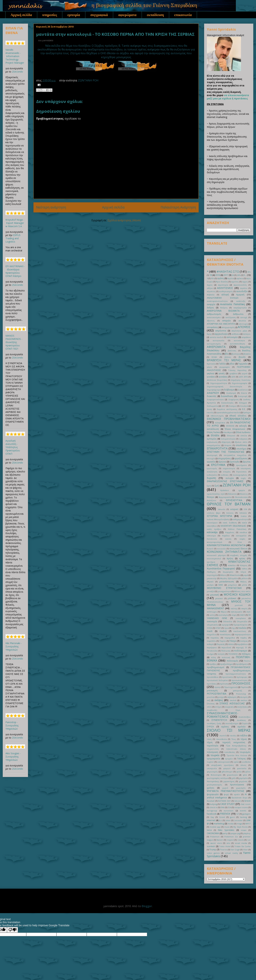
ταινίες (233, 736)
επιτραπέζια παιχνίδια (235, 455)
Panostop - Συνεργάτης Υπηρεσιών (12, 725)
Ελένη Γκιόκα (213, 432)
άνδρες (210, 308)
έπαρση (228, 445)
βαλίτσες (232, 351)
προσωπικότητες (240, 680)
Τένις (234, 739)
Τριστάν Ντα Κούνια (237, 755)
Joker (228, 820)
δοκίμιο (233, 406)
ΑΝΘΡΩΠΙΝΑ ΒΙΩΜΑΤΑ (223, 311)
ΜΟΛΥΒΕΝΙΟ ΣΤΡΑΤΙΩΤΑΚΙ (224, 588)
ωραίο (237, 794)
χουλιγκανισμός (214, 785)
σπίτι (209, 707)
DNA (222, 807)
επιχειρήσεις (224, 458)
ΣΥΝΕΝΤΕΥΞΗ (219, 720)
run (249, 840)
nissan (244, 830)
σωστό (223, 736)
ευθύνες (225, 475)
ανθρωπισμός (214, 314)
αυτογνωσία (218, 340)
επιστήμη (241, 449)
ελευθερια (228, 432)
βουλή (242, 357)
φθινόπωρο (227, 772)
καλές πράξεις (214, 529)
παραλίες (215, 638)
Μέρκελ (210, 582)
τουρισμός (245, 752)
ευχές (243, 478)
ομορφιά (226, 625)
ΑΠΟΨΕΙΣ (244, 327)
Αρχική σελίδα (21, 15)
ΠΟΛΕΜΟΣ (233, 654)
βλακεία (247, 354)
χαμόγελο (243, 778)
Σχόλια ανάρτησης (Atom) (124, 220)
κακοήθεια (212, 526)
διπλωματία (212, 406)
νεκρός (244, 608)
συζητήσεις (243, 707)
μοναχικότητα (224, 591)
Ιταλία (244, 516)
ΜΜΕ (221, 585)
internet (211, 820)
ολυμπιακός (212, 625)
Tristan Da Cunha (242, 846)
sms (228, 843)
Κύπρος (244, 565)
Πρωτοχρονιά (231, 687)
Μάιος (223, 575)
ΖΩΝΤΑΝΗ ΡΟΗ (88, 80)
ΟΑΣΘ (242, 615)
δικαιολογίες (227, 403)
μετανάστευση (227, 582)
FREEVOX (225, 814)
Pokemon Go (231, 837)
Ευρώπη (211, 478)
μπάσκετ (232, 598)
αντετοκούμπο (214, 317)
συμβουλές (212, 710)
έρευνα (222, 462)
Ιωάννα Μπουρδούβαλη (218, 519)
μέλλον (245, 578)
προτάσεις (212, 684)
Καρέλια (226, 536)
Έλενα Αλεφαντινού (235, 429)
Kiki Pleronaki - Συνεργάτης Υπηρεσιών (14, 646)
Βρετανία (211, 364)
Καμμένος (230, 532)
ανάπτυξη (241, 301)
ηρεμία (242, 490)
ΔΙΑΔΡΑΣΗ (213, 393)
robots (241, 840)
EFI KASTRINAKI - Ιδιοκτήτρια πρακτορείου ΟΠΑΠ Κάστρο (15, 271)
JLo (220, 820)
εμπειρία (74, 15)
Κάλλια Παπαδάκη (237, 529)
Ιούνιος (230, 513)
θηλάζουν (211, 500)
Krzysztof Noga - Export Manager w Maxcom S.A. (15, 223)
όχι (233, 628)
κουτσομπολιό (214, 558)
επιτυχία (211, 458)
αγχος (245, 282)
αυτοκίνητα (239, 340)
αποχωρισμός (228, 327)
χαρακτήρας (229, 781)
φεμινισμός (212, 772)
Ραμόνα (244, 687)
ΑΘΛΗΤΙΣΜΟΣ (225, 288)
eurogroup (212, 811)
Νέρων (224, 612)
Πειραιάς (221, 644)
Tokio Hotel (225, 846)
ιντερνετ (234, 509)
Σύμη (238, 710)
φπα (245, 775)
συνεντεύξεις (244, 717)
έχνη (209, 486)
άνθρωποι (238, 314)
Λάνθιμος (211, 572)
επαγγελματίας (214, 445)
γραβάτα (233, 373)
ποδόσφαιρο (241, 651)
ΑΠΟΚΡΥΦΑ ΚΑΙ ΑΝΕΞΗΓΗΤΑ (221, 324)
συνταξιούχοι (232, 723)
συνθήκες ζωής (214, 723)
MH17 (248, 824)
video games (213, 853)
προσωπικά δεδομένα (217, 680)
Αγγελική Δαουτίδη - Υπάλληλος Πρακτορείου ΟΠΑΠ (13, 447)
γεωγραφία (224, 367)
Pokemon (215, 837)
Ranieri (220, 840)
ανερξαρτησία (240, 308)
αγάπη (221, 278)
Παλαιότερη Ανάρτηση (178, 207)
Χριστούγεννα (237, 785)
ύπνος (243, 765)
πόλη (214, 657)
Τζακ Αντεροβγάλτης (236, 746)
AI (246, 794)
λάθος (245, 569)
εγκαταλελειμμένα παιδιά (228, 412)
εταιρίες (227, 472)
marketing (219, 824)
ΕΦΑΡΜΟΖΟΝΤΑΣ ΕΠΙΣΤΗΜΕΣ (225, 481)
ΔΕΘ (233, 377)
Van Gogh (235, 850)
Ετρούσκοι (241, 472)
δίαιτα (244, 393)
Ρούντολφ (241, 694)
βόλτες (228, 357)
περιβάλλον (242, 644)
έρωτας (247, 462)
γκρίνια (210, 373)
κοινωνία (221, 549)
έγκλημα (247, 412)
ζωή (217, 486)
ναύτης (234, 608)
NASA (209, 830)
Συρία (245, 723)
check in (214, 807)
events (243, 811)
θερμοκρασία (225, 497)
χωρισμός (241, 788)
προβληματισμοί (216, 667)
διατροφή (243, 396)
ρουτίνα (211, 697)
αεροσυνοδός (240, 285)
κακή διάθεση (230, 523)
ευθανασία (212, 475)
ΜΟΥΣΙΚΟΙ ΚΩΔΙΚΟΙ (237, 594)
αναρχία (211, 304)
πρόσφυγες (242, 677)
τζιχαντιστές (213, 749)
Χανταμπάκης (213, 781)
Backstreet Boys (239, 798)
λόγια (243, 572)
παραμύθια (230, 638)
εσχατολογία (229, 468)
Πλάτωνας (226, 651)
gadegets (246, 814)
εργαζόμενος (241, 458)
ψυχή (226, 794)
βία (227, 354)
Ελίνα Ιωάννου (243, 432)
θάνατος (244, 494)
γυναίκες (223, 377)
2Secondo (17, 72)
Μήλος (243, 582)
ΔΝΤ (223, 406)
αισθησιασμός (226, 291)
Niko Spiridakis (226, 830)
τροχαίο (229, 759)
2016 (218, 275)
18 (211, 275)
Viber (246, 850)
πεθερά (210, 644)
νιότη (212, 615)
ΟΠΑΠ (218, 628)
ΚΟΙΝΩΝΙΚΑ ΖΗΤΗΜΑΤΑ (224, 552)
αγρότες (235, 282)
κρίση (242, 558)
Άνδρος (224, 308)
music (227, 827)
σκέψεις (219, 700)
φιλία (239, 772)
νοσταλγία (223, 615)
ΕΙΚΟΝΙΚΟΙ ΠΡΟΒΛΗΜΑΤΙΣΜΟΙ (229, 419)
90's (213, 278)
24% (239, 275)
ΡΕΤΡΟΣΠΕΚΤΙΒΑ (217, 694)
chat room (246, 804)
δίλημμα (243, 403)
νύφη (234, 615)
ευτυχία (230, 478)
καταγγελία (241, 536)
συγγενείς (229, 707)
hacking (243, 817)
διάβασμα (229, 390)
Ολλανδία (228, 621)
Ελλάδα (215, 435)
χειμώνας (243, 781)
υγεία (236, 762)
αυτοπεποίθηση (237, 344)
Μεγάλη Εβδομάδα (229, 578)
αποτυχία (243, 324)
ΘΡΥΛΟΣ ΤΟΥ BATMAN (229, 504)
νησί (248, 612)
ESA (230, 807)
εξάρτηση (226, 442)
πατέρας (244, 641)
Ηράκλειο (225, 490)
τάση (209, 739)
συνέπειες (241, 720)
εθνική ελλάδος (238, 416)
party (225, 833)
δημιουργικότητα (219, 383)
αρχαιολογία (221, 334)
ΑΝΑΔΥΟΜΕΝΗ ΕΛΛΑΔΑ (223, 298)
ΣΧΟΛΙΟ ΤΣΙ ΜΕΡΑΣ (229, 730)
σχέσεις (225, 727)
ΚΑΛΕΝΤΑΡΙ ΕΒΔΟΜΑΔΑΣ (233, 526)
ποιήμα (210, 654)
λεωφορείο (228, 572)
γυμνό (245, 373)
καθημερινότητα (240, 519)
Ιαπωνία (222, 509)
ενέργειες (243, 439)
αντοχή (244, 317)
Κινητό (210, 549)
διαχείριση (233, 399)
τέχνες (244, 739)
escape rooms (241, 807)
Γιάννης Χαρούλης (237, 370)
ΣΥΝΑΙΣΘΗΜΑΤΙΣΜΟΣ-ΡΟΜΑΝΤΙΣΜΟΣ (223, 715)
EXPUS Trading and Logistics (13, 238)
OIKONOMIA (213, 833)
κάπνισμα (211, 536)
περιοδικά (226, 647)
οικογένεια (241, 618)
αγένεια (240, 278)
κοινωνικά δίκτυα (238, 549)
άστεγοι (247, 334)
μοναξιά (211, 591)
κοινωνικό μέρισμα (216, 555)
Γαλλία (222, 364)
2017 (226, 275)
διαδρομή (231, 393)
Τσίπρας (241, 759)
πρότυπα (224, 684)
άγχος (210, 285)
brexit (248, 801)
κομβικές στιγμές (239, 555)
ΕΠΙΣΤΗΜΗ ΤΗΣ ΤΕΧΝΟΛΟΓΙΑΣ (226, 452)
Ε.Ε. (244, 409)
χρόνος (211, 788)
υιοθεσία (246, 762)
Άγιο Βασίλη (222, 282)
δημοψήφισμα (214, 390)
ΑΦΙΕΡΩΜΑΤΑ (216, 347)
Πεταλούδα (212, 651)
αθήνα (210, 288)
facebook (212, 814)
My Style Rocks (240, 827)
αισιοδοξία (242, 291)
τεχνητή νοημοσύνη (234, 742)
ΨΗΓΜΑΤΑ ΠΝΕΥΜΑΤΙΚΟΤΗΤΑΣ (226, 791)
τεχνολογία (212, 746)
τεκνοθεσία (222, 739)
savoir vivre (216, 843)
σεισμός (244, 697)
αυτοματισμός (214, 344)
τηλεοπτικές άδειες (236, 749)
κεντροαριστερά (214, 542)
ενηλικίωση (212, 442)
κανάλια (243, 532)
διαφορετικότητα (215, 399)
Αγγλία (230, 278)
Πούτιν (247, 661)
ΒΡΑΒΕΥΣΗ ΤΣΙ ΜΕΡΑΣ (224, 360)
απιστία (242, 321)
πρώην (218, 687)
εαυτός (210, 412)
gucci (232, 817)
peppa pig (235, 833)
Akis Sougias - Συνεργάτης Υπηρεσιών (13, 757)
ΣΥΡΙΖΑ (210, 727)
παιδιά (223, 631)
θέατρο (211, 497)
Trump (213, 850)
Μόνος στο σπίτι (242, 591)
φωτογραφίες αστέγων (218, 778)
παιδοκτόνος (240, 631)
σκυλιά (233, 700)
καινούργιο (212, 523)
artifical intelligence (217, 798)
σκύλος (244, 700)
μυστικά (239, 605)
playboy (247, 833)
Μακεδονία (235, 575)
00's (249, 272)
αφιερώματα (127, 15)
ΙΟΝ (245, 509)
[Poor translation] (12, 930)
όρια (226, 628)
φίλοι (248, 772)
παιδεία (242, 628)
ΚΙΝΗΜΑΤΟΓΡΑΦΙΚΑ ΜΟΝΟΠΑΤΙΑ (226, 545)
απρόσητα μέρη (239, 331)
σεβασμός (232, 697)
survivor (211, 846)
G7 (238, 814)
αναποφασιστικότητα (217, 301)
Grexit (222, 817)
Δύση (209, 409)
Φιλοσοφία (216, 775)
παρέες (244, 638)
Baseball (211, 801)
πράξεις (213, 664)
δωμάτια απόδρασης (227, 409)
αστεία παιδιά (216, 337)
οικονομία (212, 621)
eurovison (229, 811)
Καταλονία (212, 539)
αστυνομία (232, 337)
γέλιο (232, 364)
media (231, 824)
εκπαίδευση (155, 15)
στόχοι (218, 707)
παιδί (210, 631)
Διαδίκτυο (243, 390)
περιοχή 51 (242, 647)
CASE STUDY (228, 804)
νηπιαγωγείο (236, 612)
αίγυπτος (211, 291)
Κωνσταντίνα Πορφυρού (221, 568)
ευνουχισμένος (240, 475)
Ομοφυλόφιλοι (241, 625)
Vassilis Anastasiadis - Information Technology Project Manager (15, 56)
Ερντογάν (234, 462)
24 (233, 275)
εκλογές (243, 426)
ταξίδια (244, 736)
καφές (242, 539)
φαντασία (242, 768)
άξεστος (211, 321)
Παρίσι (223, 641)
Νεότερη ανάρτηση (51, 207)
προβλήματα (242, 664)
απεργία (226, 321)
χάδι (234, 778)
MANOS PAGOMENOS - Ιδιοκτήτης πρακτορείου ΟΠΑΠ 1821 (14, 342)
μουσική (215, 595)
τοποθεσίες (230, 752)
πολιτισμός (232, 661)
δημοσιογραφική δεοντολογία (224, 386)
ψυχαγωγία (213, 794)
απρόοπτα (221, 331)
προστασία (227, 677)
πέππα (231, 644)
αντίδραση (231, 317)
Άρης (209, 334)
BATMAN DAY (224, 801)
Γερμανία (243, 364)
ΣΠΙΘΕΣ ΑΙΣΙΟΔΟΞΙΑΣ (232, 703)
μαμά (246, 575)
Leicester (238, 820)
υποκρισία (212, 768)
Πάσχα (233, 641)
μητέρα (210, 585)
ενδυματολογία (228, 439)
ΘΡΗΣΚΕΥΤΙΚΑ (234, 500)
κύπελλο (232, 565)
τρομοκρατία (214, 759)
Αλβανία (211, 295)
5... (245, 275)
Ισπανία (243, 513)
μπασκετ (219, 598)
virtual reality (232, 853)
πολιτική (226, 657)
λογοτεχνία (212, 575)
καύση (228, 539)
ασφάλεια (246, 337)
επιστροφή (212, 455)
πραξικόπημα (226, 664)
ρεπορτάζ (237, 691)
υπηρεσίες (50, 15)
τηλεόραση (213, 752)
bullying (214, 804)
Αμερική (240, 295)
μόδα (244, 585)
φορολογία (232, 775)
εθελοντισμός (217, 416)
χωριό (225, 788)
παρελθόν (211, 641)
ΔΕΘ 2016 (243, 377)
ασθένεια (236, 334)
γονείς (222, 373)
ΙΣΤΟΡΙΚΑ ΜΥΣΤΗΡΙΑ (219, 516)
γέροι (209, 367)
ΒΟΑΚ (214, 357)
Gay (212, 817)
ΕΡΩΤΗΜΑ (218, 465)
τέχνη (210, 742)
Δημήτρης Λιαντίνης (241, 380)
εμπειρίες (212, 439)
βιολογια (236, 354)
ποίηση (221, 654)
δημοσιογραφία (239, 383)
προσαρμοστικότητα (236, 674)
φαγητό (227, 768)
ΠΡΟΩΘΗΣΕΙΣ (241, 683)
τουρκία (215, 755)
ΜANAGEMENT (215, 608)
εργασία (211, 462)
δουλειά (244, 406)
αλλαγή (225, 295)
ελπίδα (244, 436)
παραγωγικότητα (243, 634)
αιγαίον (244, 288)
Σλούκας (211, 704)
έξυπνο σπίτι (241, 442)
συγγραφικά (99, 15)
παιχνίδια (211, 634)
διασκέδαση (227, 396)
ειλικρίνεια (220, 423)
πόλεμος (246, 654)
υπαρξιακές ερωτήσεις (222, 765)
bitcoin (238, 801)
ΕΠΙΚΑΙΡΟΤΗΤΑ (217, 448)
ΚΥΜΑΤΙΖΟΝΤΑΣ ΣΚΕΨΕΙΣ (229, 563)
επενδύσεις (241, 445)
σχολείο (241, 727)
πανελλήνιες (225, 634)
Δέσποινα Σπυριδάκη (217, 380)
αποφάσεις (212, 327)
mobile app (215, 827)
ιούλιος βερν (214, 513)
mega (239, 824)
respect (230, 840)
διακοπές (212, 396)
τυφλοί (210, 762)
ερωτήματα (241, 465)
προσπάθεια (213, 677)
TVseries (224, 850)
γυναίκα (211, 377)
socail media (241, 843)
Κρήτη (230, 558)
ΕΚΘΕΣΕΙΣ (230, 426)
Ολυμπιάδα (242, 621)
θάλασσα (232, 494)
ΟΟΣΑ (209, 628)
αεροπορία (223, 285)
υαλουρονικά (223, 762)
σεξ (208, 700)
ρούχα (221, 697)
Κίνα (240, 542)
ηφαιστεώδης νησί (216, 494)
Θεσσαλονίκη (241, 497)
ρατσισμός (212, 691)
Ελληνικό (231, 436)
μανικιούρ (212, 578)
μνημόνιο (232, 585)
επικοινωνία (183, 15)
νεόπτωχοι (212, 612)
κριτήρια (211, 562)
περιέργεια (212, 647)
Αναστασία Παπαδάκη (233, 304)
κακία (244, 523)
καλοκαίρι (212, 532)
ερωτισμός (212, 468)
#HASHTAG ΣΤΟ (228, 272)
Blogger (147, 906)
